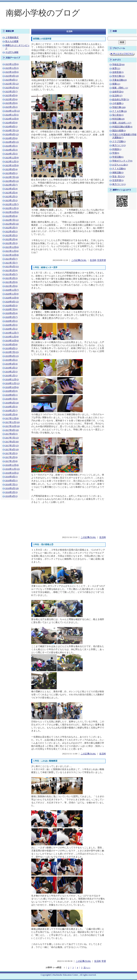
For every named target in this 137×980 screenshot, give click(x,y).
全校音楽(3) (118, 72)
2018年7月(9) (11, 399)
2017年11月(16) (12, 422)
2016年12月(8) (12, 465)
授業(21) (116, 84)
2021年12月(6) (12, 247)
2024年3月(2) (11, 146)
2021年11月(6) (12, 251)
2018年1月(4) (11, 414)
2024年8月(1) (11, 127)
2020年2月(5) (11, 325)
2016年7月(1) (11, 484)
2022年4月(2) (11, 232)
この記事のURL (79, 260)
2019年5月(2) (11, 360)
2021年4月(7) (11, 274)
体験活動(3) (118, 173)
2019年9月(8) (11, 345)
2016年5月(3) (11, 492)
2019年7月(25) (12, 352)
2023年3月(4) (11, 193)
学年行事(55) (118, 76)
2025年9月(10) (12, 76)
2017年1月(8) (11, 461)
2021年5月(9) (11, 270)
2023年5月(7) (11, 185)
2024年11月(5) (12, 115)
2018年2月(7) (11, 411)
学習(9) (116, 153)
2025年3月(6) (11, 99)
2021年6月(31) (12, 267)
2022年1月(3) (11, 243)
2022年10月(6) (12, 212)
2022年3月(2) (11, 235)
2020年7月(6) (11, 309)
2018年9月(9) (11, 391)
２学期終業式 (12, 38)
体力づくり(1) (119, 184)
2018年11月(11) (12, 383)
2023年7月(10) (12, 177)
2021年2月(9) (11, 282)
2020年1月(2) (11, 329)
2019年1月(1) (11, 376)
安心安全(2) (118, 115)
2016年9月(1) (11, 477)
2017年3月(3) (11, 453)
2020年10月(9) (12, 298)
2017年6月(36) (12, 442)
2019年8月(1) (11, 348)
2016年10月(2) (12, 473)
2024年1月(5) (11, 154)
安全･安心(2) (118, 176)
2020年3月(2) (11, 321)
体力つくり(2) (119, 145)
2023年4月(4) (11, 189)
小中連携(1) (118, 103)
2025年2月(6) (11, 103)
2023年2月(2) (11, 197)
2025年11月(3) (12, 68)
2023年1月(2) (11, 200)
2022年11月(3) (12, 208)
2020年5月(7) (11, 317)
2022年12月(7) (12, 204)
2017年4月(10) (12, 449)
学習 (104, 961)
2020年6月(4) (11, 313)
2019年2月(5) (11, 372)
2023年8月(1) (11, 173)
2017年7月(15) (12, 438)
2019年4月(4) (11, 364)
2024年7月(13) (12, 130)
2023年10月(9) (12, 165)
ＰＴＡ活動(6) (119, 169)
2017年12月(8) (12, 418)
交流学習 (102, 260)
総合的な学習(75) (121, 100)
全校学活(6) (118, 92)
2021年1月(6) (11, 286)
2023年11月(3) (12, 162)
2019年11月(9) (12, 337)
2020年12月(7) (12, 290)
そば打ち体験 (12, 52)
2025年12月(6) (12, 64)
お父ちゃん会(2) (120, 165)
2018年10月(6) (12, 387)
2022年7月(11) (12, 220)
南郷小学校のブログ (43, 13)
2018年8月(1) (11, 395)
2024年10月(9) (12, 119)
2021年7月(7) (11, 263)
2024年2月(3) (11, 150)
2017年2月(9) (11, 457)
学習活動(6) (118, 157)
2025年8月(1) (11, 80)
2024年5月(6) (11, 138)
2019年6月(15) (12, 356)
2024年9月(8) (11, 123)
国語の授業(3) (119, 131)
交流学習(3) (118, 180)
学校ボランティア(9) (122, 161)
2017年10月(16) (13, 426)
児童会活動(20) (120, 80)
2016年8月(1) (11, 481)
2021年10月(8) (12, 255)
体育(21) (116, 68)
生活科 (93, 260)
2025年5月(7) (11, 92)
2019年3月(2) (11, 368)
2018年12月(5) (12, 379)
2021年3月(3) (11, 278)
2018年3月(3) (11, 407)
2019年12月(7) (12, 333)
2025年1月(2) (11, 107)
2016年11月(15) (12, 469)
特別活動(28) (118, 119)
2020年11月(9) (12, 294)
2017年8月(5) (11, 434)
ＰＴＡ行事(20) (120, 111)
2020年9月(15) (12, 302)
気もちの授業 (12, 41)
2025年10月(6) (12, 72)
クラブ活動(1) (119, 142)
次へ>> (87, 968)
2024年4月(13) (12, 142)
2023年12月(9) (12, 158)
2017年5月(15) (12, 446)
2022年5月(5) (11, 228)
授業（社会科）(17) (122, 123)
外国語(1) (117, 149)
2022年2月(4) (11, 239)
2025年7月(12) (12, 84)
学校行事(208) (119, 107)
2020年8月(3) (11, 306)
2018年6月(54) (12, 403)
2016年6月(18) (12, 488)
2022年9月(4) (11, 216)
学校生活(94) (118, 65)
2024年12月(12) (13, 111)
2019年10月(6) (12, 341)
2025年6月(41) (12, 88)
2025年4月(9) (11, 95)
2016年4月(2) (11, 496)
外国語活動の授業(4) (122, 127)
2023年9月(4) (11, 169)
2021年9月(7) (11, 259)
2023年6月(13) (12, 181)
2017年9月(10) (12, 430)
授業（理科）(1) (120, 88)
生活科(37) (117, 96)
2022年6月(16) (12, 224)
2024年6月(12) (12, 134)
